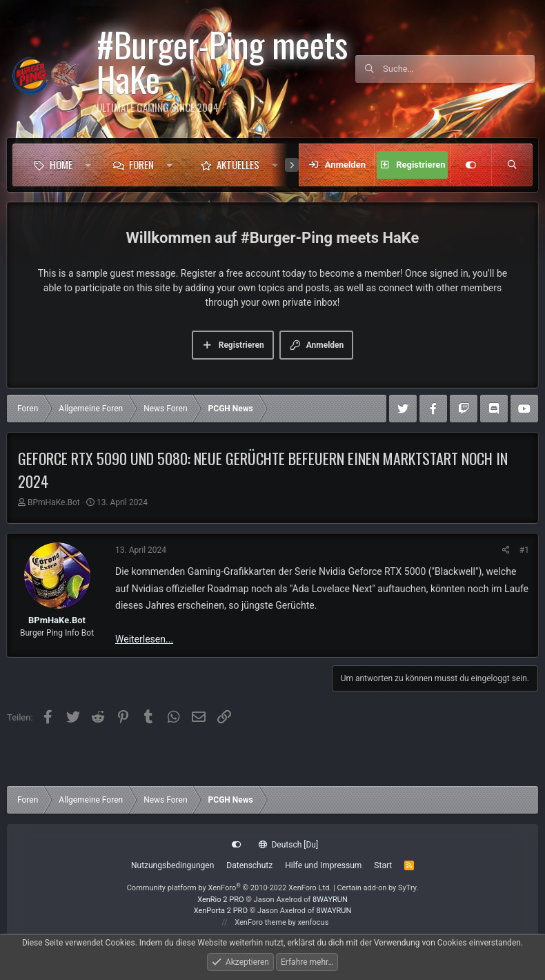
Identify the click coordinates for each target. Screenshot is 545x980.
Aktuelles (238, 164)
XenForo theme (260, 922)
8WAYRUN (330, 900)
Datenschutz (249, 865)
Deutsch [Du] (288, 845)
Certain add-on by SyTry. (377, 888)
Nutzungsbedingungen (172, 865)
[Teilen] (506, 550)
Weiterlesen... (144, 639)
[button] (88, 165)
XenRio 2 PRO (220, 900)
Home (61, 164)
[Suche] (459, 69)
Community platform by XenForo (229, 888)
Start (383, 865)
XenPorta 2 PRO (221, 911)
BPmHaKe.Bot (54, 502)
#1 (524, 550)
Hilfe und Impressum (323, 865)
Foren (141, 164)
